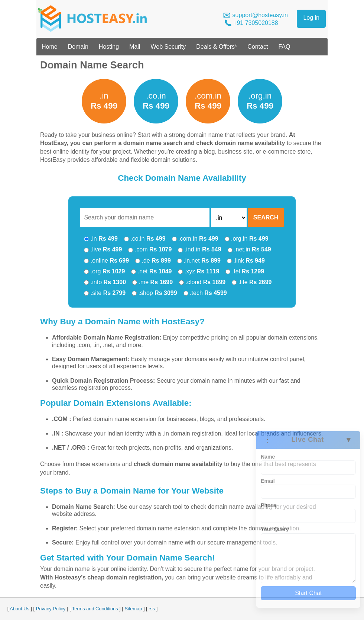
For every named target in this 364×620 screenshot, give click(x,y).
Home (50, 47)
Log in (311, 18)
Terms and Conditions (95, 609)
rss (152, 609)
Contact (258, 47)
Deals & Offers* (217, 47)
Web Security (168, 47)
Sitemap (133, 609)
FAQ (284, 47)
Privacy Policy (51, 609)
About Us (19, 609)
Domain (78, 47)
